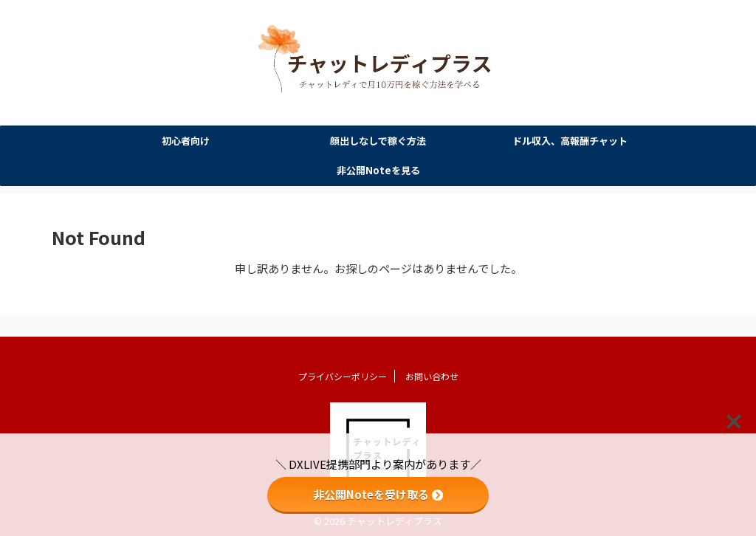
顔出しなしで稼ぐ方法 (378, 141)
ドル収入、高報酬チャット (570, 141)
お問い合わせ (432, 370)
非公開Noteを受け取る (378, 494)
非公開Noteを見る (378, 171)
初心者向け (186, 141)
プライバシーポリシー (343, 370)
